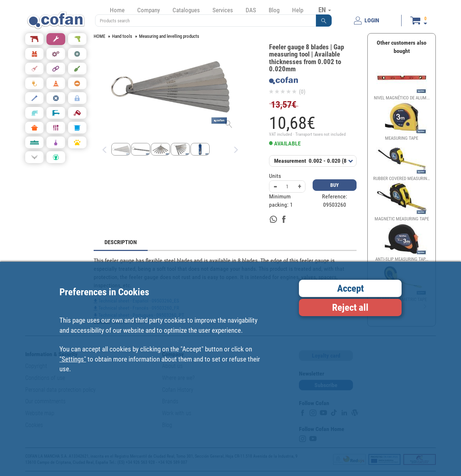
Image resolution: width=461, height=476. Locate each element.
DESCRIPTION (121, 242)
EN (325, 10)
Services (223, 10)
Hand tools (122, 36)
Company (149, 10)
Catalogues (186, 10)
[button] (324, 21)
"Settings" (73, 359)
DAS (251, 10)
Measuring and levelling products (169, 36)
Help (298, 10)
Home (117, 10)
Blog (274, 10)
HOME (99, 36)
